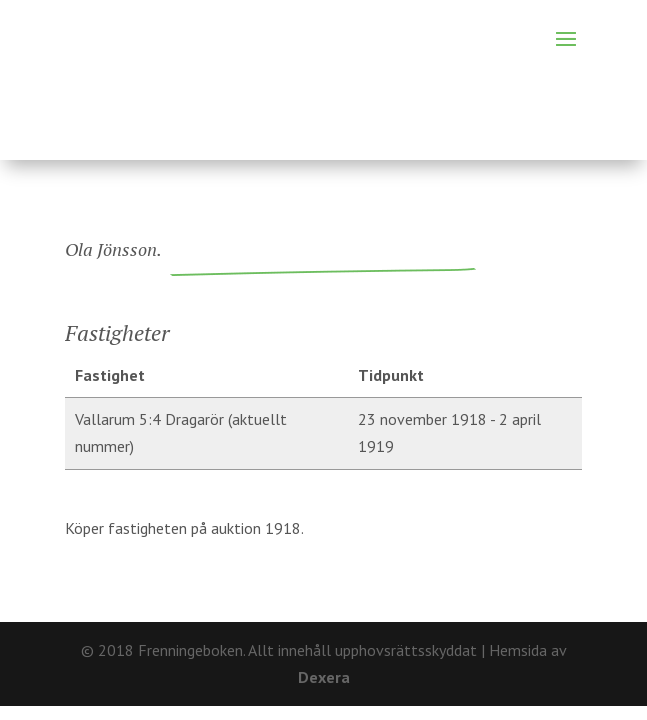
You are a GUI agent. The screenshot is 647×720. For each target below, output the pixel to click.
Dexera (324, 677)
